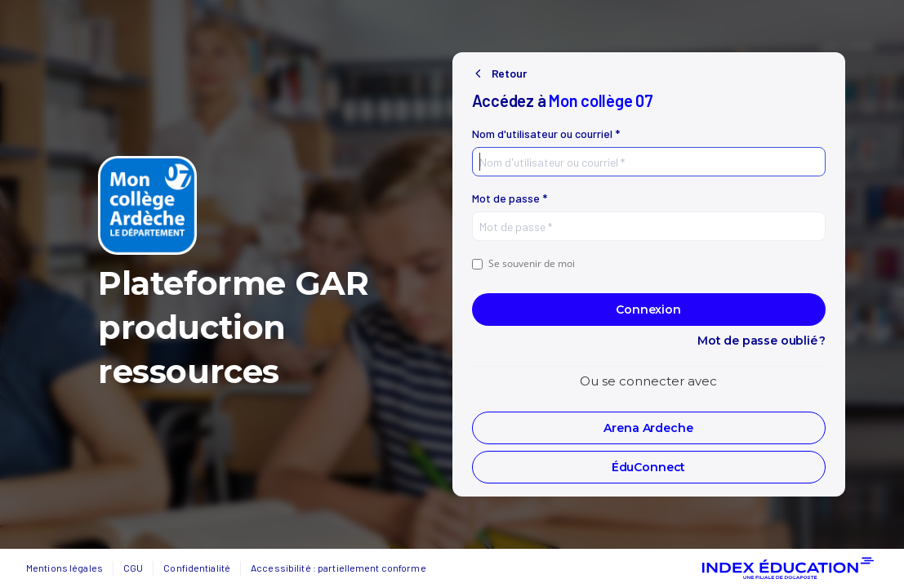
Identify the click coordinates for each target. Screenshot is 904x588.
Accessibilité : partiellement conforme (338, 568)
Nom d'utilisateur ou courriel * (546, 134)
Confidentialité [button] (197, 568)
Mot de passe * (510, 198)
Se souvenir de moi (523, 263)
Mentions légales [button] (65, 568)
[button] (649, 428)
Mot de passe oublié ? (761, 341)
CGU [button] (133, 568)
